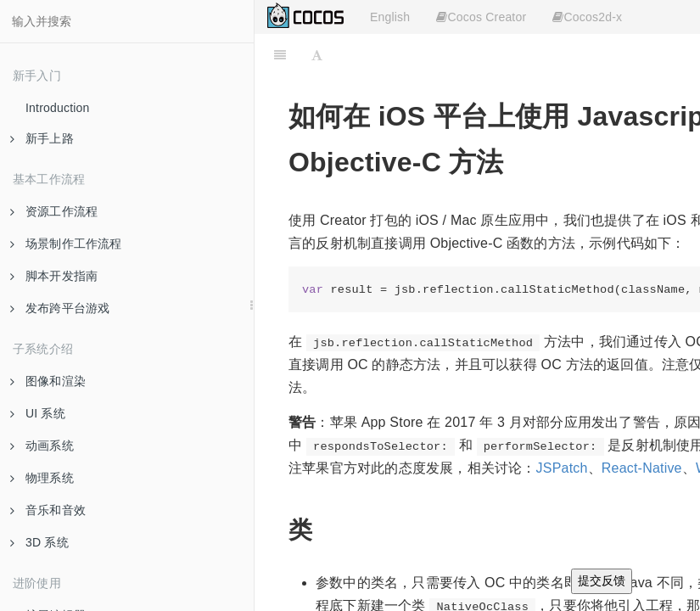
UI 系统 (38, 413)
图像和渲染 (48, 381)
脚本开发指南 (54, 276)
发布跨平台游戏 (60, 308)
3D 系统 (39, 542)
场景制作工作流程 (66, 244)
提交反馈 (602, 580)
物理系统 (42, 478)
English (390, 17)
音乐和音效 (48, 510)
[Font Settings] (317, 55)
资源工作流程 (54, 211)
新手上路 (42, 138)
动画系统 (42, 446)
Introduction (58, 108)
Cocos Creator (481, 17)
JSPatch (562, 468)
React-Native (642, 468)
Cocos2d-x (587, 17)
